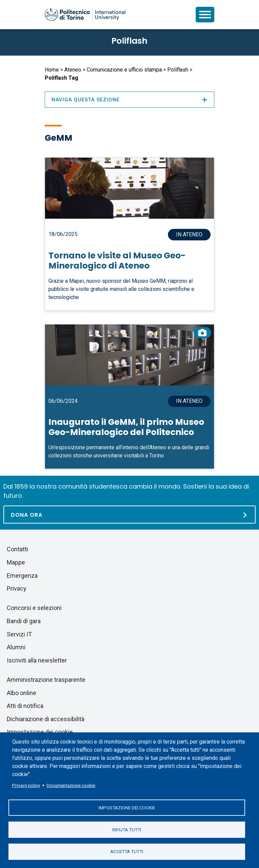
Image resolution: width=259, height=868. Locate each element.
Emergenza (22, 576)
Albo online (21, 693)
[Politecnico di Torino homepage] (85, 15)
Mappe (16, 562)
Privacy (17, 588)
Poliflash (129, 41)
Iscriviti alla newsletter (37, 660)
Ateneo (73, 70)
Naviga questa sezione (130, 100)
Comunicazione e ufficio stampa (124, 70)
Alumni (16, 647)
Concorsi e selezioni (34, 608)
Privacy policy (26, 785)
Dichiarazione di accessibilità (46, 719)
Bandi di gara (24, 621)
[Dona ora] (129, 515)
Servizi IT (19, 634)
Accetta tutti (127, 851)
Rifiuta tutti (127, 829)
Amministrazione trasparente (46, 680)
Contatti (17, 549)
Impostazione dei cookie (127, 807)
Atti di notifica (25, 706)
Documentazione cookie (71, 785)
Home (52, 70)
